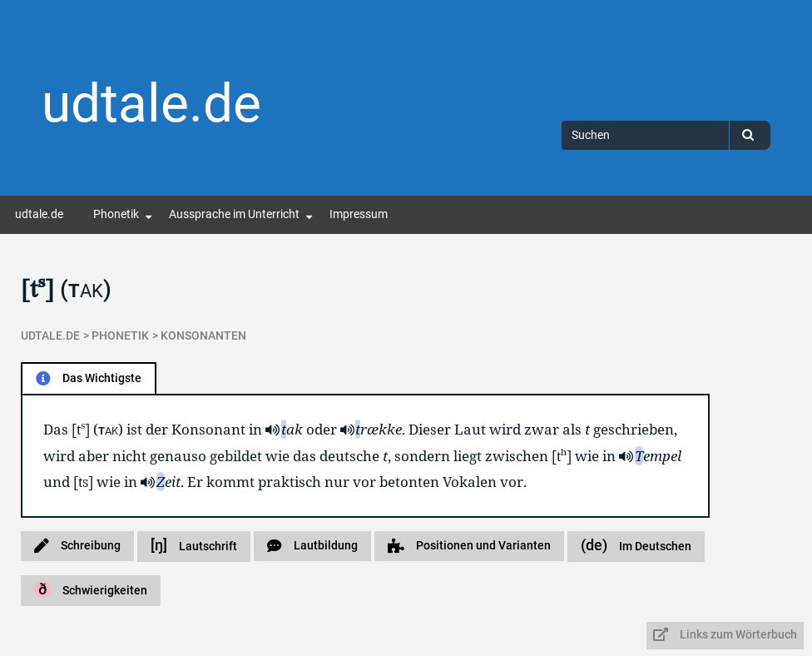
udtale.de (151, 104)
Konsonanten (203, 336)
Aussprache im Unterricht (234, 214)
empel (658, 456)
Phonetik (116, 214)
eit (168, 482)
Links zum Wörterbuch (725, 635)
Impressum (359, 214)
